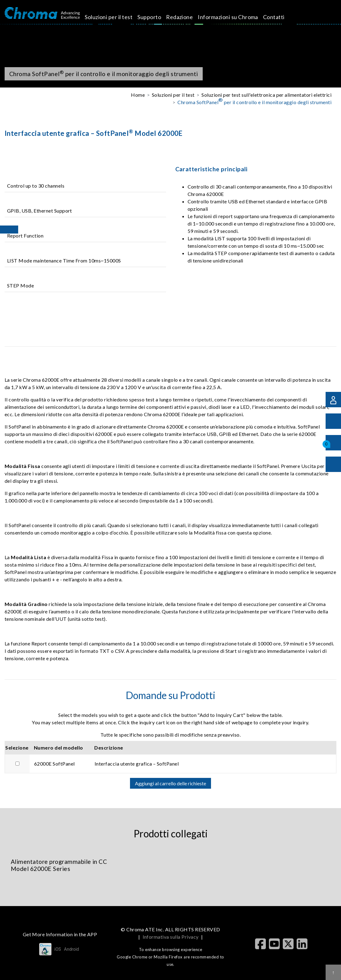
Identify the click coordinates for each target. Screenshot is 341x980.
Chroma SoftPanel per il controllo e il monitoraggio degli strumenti (254, 102)
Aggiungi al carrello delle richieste (170, 783)
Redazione (187, 17)
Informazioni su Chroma (235, 17)
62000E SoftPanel (55, 764)
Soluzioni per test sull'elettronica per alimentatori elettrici (266, 95)
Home (138, 95)
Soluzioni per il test (116, 17)
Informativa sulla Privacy (171, 937)
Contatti (281, 17)
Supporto (156, 17)
